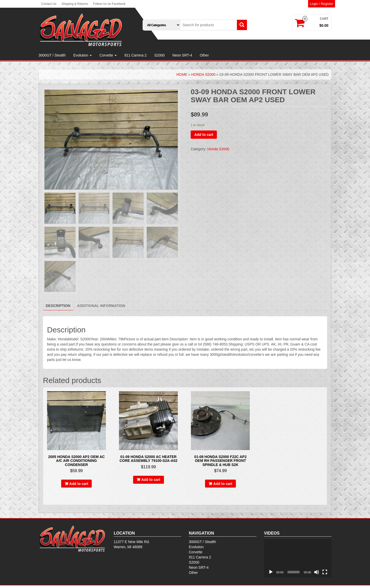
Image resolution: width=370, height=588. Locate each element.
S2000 (159, 55)
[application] (298, 558)
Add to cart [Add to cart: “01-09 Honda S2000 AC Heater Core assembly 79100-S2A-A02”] (151, 480)
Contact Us (49, 4)
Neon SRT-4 (182, 55)
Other (204, 55)
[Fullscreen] (325, 572)
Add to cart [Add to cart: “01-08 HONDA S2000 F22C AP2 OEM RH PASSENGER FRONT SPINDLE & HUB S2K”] (223, 484)
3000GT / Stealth (52, 55)
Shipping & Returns (75, 4)
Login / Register (322, 4)
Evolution (83, 55)
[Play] (271, 572)
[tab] (58, 305)
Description (58, 306)
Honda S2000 (203, 74)
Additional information (101, 306)
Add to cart (204, 135)
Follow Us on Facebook (109, 4)
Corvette (108, 55)
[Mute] (317, 572)
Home (182, 74)
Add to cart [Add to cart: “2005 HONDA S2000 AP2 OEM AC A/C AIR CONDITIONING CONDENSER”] (79, 484)
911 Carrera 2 (135, 55)
